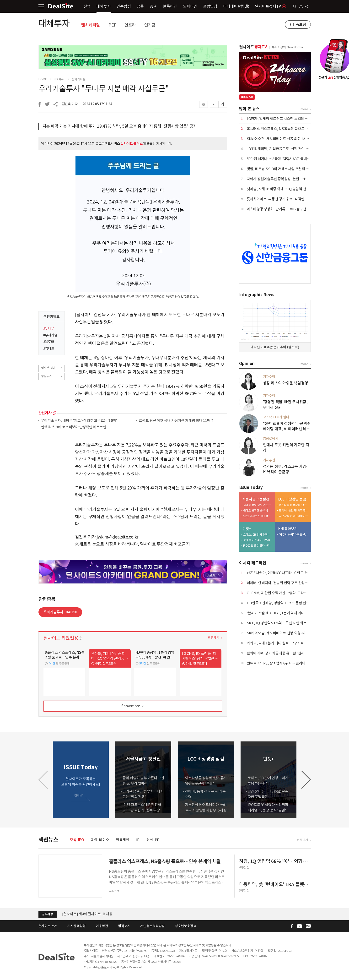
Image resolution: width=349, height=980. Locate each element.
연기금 (150, 25)
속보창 (301, 24)
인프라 (130, 25)
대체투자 (104, 6)
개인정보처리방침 (152, 926)
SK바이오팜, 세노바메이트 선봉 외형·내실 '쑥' (281, 139)
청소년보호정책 (186, 926)
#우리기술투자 (52, 335)
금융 (140, 6)
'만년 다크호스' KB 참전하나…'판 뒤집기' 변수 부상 (258, 516)
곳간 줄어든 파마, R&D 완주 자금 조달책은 (258, 540)
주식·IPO (77, 840)
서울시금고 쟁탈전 (256, 499)
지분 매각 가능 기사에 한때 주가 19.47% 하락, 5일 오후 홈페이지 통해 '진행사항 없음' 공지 (120, 126)
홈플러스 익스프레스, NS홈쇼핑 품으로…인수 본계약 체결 (290, 129)
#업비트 (49, 348)
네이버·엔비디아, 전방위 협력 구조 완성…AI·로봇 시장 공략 (291, 583)
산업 (87, 6)
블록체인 (170, 6)
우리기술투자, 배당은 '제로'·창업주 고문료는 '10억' (79, 421)
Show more (133, 706)
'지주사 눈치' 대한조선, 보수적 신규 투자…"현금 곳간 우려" (294, 535)
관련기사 (45, 413)
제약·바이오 (100, 840)
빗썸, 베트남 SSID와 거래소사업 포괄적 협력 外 (282, 169)
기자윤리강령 (77, 926)
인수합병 (124, 6)
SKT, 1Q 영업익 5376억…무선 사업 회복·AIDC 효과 (285, 623)
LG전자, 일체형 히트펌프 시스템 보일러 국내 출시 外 (285, 119)
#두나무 (49, 328)
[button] (306, 780)
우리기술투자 (60, 612)
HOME (43, 79)
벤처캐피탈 (91, 25)
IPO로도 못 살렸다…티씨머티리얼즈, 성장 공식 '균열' (258, 546)
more (55, 413)
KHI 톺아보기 (288, 529)
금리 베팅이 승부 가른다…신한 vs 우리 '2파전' (258, 505)
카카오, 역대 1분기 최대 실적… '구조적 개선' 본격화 (285, 643)
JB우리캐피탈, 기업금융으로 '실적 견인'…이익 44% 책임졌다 (292, 149)
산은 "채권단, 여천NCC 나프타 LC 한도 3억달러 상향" (286, 573)
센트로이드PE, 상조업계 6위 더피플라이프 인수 (282, 663)
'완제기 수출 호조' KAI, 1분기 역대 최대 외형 (279, 613)
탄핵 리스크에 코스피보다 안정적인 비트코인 (74, 427)
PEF (112, 25)
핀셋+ (247, 529)
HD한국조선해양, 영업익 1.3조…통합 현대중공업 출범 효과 (290, 603)
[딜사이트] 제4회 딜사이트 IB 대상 (87, 914)
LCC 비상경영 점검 (292, 499)
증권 (153, 6)
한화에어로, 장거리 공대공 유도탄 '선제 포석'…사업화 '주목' (291, 653)
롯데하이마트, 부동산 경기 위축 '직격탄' (276, 199)
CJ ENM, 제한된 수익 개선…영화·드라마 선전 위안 (284, 593)
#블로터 (49, 342)
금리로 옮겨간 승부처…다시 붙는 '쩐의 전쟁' (258, 510)
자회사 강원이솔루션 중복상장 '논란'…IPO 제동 (282, 179)
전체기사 (302, 840)
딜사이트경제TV (271, 6)
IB (138, 840)
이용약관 (102, 926)
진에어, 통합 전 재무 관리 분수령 (294, 510)
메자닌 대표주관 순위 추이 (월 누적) (275, 347)
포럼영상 (210, 6)
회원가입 (213, 638)
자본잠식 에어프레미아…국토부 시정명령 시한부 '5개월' (294, 516)
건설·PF (153, 840)
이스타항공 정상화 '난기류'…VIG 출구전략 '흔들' (283, 209)
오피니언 (190, 6)
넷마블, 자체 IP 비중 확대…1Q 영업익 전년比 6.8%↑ (286, 189)
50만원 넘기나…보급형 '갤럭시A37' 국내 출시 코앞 (284, 159)
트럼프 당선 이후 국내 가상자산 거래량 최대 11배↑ (177, 421)
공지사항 (47, 914)
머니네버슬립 (236, 6)
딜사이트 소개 (48, 926)
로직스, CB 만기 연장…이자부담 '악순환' (258, 535)
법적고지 (124, 926)
